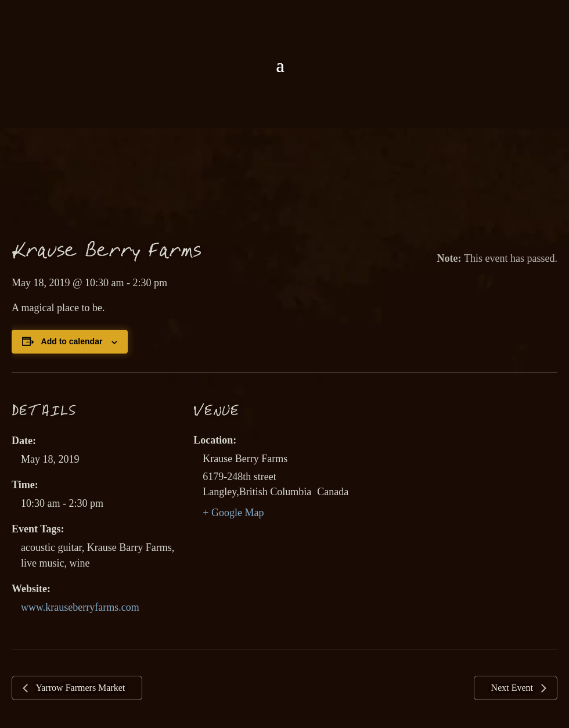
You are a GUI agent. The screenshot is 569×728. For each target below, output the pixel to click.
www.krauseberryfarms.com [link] (80, 607)
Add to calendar (72, 341)
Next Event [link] (513, 688)
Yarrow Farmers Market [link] (79, 688)
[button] (280, 66)
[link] (284, 28)
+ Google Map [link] (233, 513)
